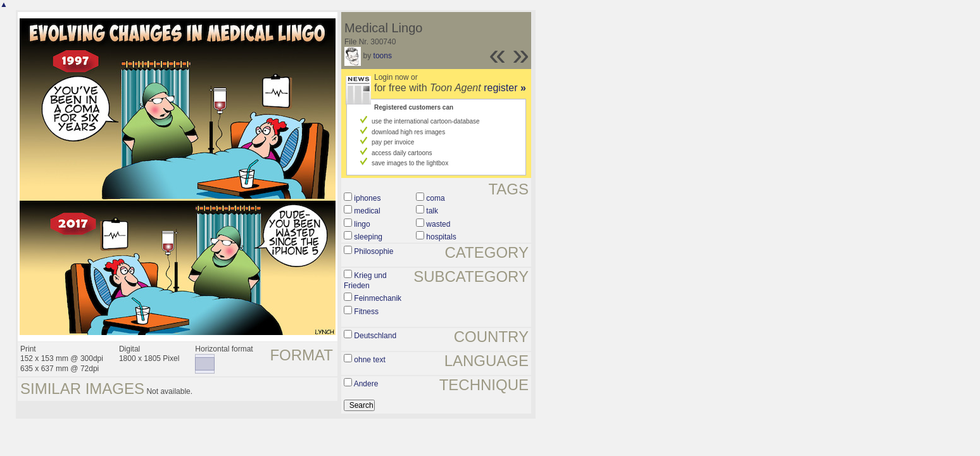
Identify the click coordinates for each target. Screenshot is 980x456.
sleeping (368, 237)
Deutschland (375, 336)
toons (383, 56)
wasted (438, 224)
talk (432, 211)
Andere (366, 384)
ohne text (369, 360)
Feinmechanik (378, 298)
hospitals (441, 237)
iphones (367, 198)
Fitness (366, 312)
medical (367, 211)
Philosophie (374, 251)
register (505, 88)
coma (435, 198)
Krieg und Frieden (365, 281)
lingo (362, 224)
